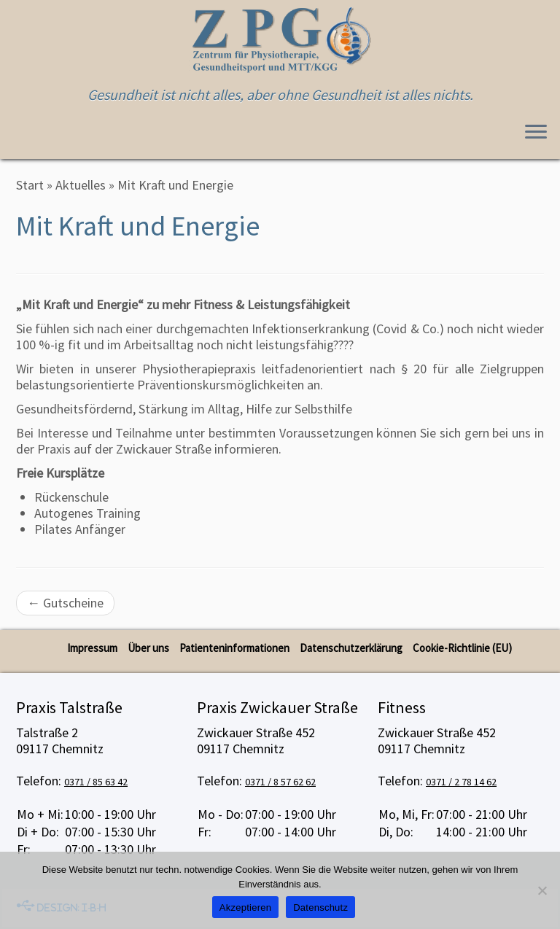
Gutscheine (65, 603)
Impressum (92, 648)
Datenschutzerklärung (351, 648)
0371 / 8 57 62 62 (280, 782)
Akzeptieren (245, 907)
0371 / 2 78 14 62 (461, 782)
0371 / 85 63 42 (96, 782)
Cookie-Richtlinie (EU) (462, 648)
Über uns (148, 648)
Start (30, 185)
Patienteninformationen (234, 648)
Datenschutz (320, 907)
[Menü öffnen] (536, 133)
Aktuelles (81, 185)
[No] (542, 890)
